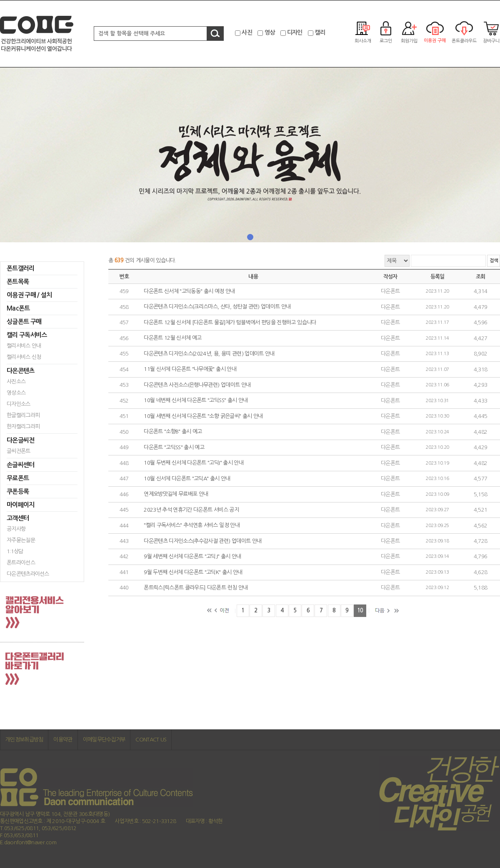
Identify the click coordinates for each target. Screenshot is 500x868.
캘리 (320, 32)
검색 (494, 261)
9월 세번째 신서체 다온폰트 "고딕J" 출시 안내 (192, 557)
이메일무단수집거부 (104, 740)
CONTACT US (151, 740)
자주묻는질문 (21, 540)
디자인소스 (19, 404)
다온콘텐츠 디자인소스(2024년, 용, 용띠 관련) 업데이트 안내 (209, 354)
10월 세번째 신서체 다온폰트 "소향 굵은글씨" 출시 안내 (203, 416)
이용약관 (63, 740)
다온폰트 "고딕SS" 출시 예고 (174, 447)
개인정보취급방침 (24, 740)
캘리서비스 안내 (24, 346)
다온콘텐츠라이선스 (28, 574)
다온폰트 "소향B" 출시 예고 (173, 432)
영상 (270, 32)
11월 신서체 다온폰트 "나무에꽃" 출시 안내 (190, 369)
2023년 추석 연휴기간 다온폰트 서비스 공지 (191, 510)
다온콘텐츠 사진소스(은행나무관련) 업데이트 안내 (197, 385)
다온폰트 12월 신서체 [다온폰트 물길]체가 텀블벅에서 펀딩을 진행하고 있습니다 (230, 322)
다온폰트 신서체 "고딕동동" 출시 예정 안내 (189, 291)
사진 (247, 32)
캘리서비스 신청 (24, 357)
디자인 (295, 32)
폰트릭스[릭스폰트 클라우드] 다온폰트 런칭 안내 (196, 588)
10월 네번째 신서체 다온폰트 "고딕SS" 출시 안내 (196, 401)
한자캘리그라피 (23, 427)
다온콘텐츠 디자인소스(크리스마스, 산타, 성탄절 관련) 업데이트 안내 (217, 307)
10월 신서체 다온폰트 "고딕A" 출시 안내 (187, 479)
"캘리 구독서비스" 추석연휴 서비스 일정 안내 (192, 526)
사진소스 (16, 382)
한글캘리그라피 (23, 415)
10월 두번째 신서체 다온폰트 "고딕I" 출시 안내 (194, 463)
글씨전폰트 (19, 451)
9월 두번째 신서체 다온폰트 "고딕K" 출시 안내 (193, 572)
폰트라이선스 (21, 563)
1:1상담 (15, 551)
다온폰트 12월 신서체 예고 (172, 338)
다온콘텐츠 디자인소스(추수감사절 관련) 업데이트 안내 (202, 541)
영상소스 (16, 393)
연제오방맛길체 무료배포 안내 (176, 494)
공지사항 (16, 529)
